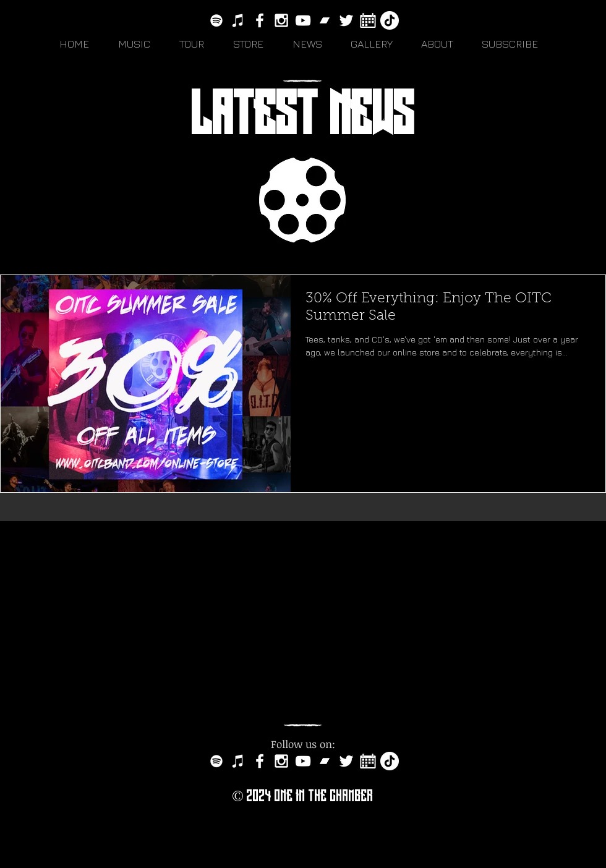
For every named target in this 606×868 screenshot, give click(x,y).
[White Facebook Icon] (260, 20)
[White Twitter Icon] (346, 20)
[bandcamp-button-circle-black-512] (325, 20)
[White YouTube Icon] (303, 20)
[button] (139, 44)
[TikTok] (390, 20)
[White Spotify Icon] (216, 20)
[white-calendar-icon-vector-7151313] (368, 20)
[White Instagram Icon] (281, 20)
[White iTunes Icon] (238, 20)
